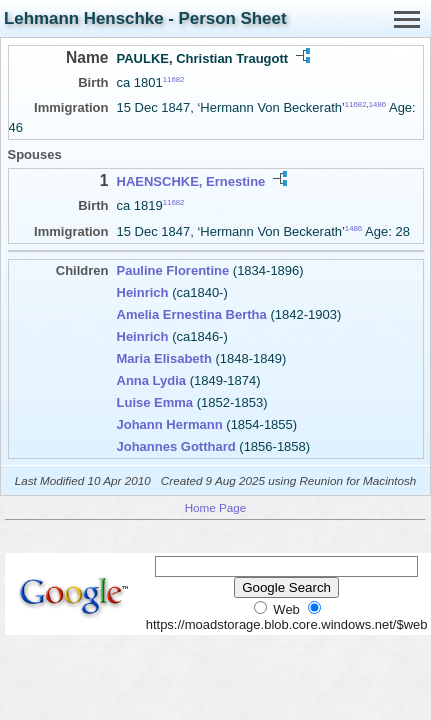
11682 (174, 79)
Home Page (216, 507)
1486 (377, 104)
